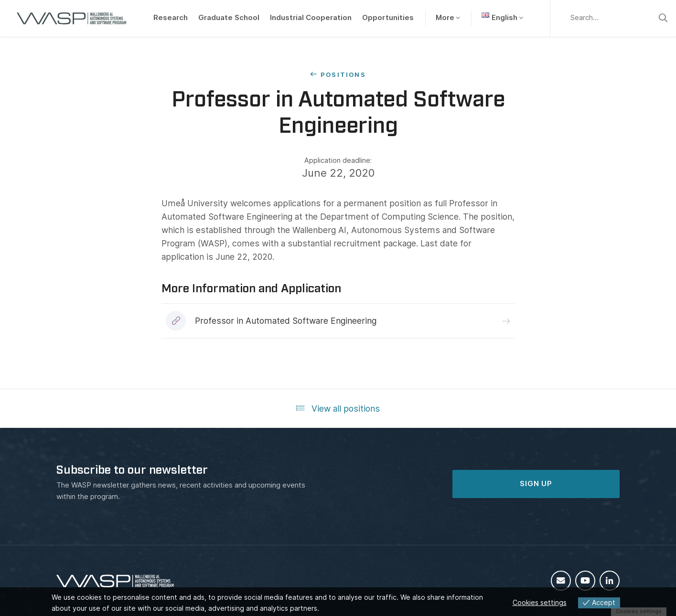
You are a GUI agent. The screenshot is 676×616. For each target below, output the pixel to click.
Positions (343, 74)
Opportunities (388, 18)
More (445, 18)
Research (171, 18)
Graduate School (229, 18)
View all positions (338, 409)
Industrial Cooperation (311, 18)
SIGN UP (536, 484)
